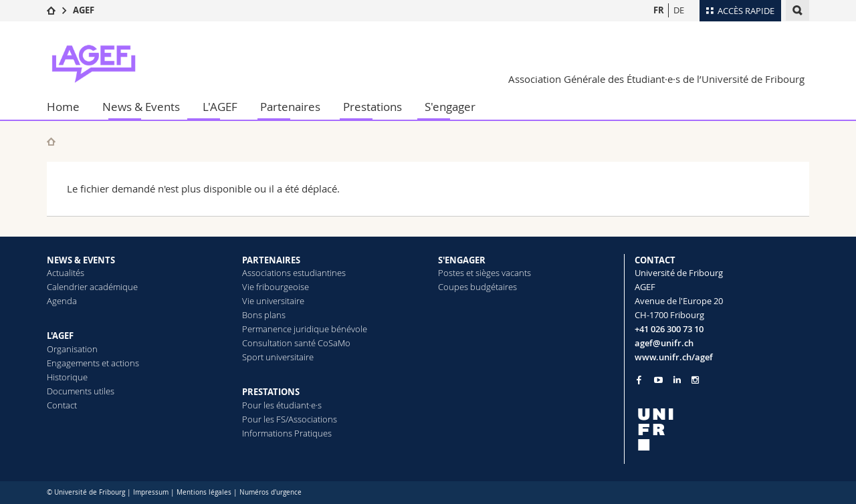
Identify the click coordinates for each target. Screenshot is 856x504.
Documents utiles (81, 391)
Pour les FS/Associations (290, 419)
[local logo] (722, 429)
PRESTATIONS (271, 392)
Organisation (72, 349)
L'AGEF (220, 107)
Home (63, 107)
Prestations (372, 107)
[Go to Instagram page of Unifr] (695, 380)
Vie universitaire (273, 301)
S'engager (450, 107)
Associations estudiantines (294, 273)
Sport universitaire (278, 357)
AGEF (84, 10)
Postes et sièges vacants (485, 273)
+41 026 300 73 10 (669, 329)
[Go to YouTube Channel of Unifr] (658, 380)
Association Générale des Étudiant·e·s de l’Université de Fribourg (656, 79)
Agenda (62, 301)
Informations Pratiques (287, 433)
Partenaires (290, 107)
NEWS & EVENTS (81, 260)
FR (659, 10)
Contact (62, 405)
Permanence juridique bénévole (305, 329)
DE (679, 10)
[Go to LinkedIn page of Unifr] (677, 380)
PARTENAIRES (271, 260)
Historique (67, 377)
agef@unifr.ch (664, 343)
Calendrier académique (92, 287)
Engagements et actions (93, 363)
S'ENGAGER (462, 260)
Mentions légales (204, 492)
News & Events (141, 107)
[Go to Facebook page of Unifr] (639, 380)
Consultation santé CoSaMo (296, 343)
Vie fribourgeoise (276, 287)
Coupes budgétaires (477, 287)
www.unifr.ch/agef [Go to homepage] (674, 357)
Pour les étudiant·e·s (282, 405)
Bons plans (264, 315)
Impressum (151, 492)
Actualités (66, 273)
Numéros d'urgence (271, 492)
